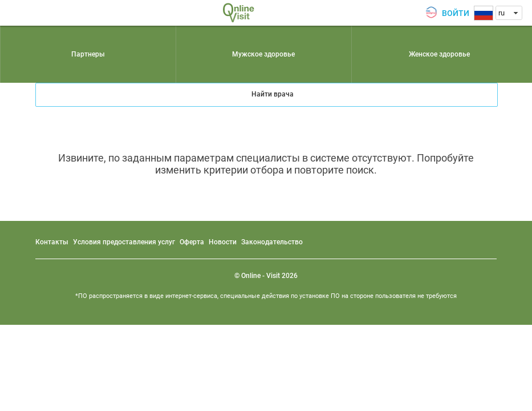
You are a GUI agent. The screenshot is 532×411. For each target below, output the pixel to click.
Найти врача (273, 94)
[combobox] (509, 13)
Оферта (192, 242)
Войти (456, 13)
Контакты (52, 242)
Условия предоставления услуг (124, 242)
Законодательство (272, 242)
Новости (223, 242)
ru (501, 13)
